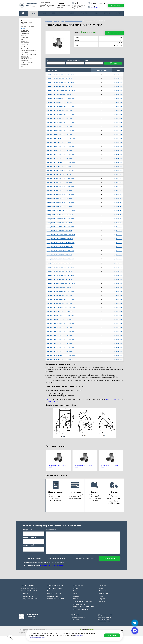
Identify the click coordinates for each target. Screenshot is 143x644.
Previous (44, 461)
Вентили (25, 40)
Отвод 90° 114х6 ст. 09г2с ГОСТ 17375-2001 (60, 114)
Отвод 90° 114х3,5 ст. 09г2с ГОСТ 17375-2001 (61, 138)
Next (125, 461)
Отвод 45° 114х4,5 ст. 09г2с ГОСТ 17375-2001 (61, 235)
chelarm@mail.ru (95, 8)
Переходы (25, 31)
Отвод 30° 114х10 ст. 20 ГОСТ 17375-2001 (60, 319)
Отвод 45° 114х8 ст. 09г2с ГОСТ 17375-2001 (60, 251)
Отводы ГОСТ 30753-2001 (29, 599)
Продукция (33, 13)
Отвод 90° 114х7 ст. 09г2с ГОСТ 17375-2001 (60, 82)
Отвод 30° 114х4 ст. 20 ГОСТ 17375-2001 (59, 351)
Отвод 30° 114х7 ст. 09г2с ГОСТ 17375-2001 (60, 299)
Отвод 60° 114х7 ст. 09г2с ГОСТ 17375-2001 (60, 154)
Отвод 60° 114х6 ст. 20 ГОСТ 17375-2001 (59, 191)
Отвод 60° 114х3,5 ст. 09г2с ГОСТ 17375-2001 (61, 211)
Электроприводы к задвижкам (29, 51)
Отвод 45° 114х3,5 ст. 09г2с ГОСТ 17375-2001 (61, 283)
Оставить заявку (114, 33)
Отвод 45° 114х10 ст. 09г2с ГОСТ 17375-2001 (61, 243)
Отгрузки (107, 13)
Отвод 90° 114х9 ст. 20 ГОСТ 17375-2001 (59, 78)
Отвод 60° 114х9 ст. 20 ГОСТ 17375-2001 (59, 150)
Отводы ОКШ (25, 601)
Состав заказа (51, 534)
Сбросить (113, 63)
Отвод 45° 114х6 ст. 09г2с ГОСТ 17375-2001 (60, 259)
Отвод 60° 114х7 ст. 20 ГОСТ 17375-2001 (59, 158)
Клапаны (25, 35)
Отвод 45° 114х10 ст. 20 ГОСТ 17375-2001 (60, 247)
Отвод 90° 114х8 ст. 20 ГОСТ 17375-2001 (59, 110)
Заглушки (25, 46)
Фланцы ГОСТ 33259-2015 (55, 601)
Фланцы (25, 44)
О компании (56, 13)
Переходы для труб (27, 604)
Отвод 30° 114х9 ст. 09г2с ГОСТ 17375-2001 (60, 291)
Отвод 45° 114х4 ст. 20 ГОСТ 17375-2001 (59, 279)
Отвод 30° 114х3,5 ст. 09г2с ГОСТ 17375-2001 (61, 355)
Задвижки (25, 42)
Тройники (25, 33)
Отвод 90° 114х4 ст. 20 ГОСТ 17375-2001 (59, 134)
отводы (48, 399)
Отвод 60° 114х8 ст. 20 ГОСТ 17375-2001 (59, 183)
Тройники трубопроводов (55, 593)
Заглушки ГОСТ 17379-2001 (55, 606)
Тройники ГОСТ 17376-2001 (55, 596)
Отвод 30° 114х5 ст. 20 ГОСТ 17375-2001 (59, 343)
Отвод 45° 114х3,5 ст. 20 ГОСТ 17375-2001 (60, 287)
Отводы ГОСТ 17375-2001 (29, 596)
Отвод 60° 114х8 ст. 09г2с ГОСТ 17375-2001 (60, 179)
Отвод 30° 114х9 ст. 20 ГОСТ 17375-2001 (59, 295)
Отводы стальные (27, 593)
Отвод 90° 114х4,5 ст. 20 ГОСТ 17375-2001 (60, 94)
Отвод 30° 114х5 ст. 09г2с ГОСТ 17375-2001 (60, 339)
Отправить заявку (109, 562)
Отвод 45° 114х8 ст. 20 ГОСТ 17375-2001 (59, 255)
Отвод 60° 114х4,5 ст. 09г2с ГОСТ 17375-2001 (61, 162)
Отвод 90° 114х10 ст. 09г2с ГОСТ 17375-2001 (61, 98)
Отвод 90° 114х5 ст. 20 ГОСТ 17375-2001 (59, 126)
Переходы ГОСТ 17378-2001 (30, 606)
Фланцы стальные (53, 599)
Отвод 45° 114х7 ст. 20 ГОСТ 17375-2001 (59, 231)
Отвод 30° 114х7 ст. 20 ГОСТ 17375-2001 (59, 303)
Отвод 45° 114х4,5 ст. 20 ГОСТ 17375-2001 (60, 239)
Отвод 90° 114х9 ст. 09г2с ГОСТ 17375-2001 (60, 74)
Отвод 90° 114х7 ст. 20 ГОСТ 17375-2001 (59, 86)
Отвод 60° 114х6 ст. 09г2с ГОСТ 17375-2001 (60, 187)
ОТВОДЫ (24, 29)
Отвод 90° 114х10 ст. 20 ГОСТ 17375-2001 (60, 102)
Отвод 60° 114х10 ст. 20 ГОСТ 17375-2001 (60, 175)
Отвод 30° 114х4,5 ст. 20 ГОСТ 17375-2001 (60, 311)
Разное (24, 67)
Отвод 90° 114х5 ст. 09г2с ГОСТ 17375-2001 (60, 122)
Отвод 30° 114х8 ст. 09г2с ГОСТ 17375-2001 (60, 323)
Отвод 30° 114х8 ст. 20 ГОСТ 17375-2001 (59, 327)
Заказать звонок (116, 5)
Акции (96, 13)
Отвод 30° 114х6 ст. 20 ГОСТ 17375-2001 (59, 335)
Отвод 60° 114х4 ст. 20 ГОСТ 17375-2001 (59, 207)
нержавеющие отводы (114, 399)
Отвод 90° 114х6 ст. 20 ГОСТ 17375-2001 (59, 118)
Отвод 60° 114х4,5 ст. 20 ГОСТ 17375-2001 (60, 166)
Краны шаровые (28, 26)
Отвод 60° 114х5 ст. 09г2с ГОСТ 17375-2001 (60, 195)
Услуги (44, 13)
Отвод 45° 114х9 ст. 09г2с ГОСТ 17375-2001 (60, 219)
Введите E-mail (29, 549)
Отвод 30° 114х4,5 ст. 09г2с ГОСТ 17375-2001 (61, 307)
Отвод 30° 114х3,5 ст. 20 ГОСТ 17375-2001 (60, 359)
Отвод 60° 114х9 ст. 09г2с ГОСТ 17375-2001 (60, 146)
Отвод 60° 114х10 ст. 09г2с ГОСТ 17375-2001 (61, 170)
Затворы (25, 37)
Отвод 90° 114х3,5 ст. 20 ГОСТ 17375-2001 (60, 142)
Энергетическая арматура (27, 64)
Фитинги (25, 48)
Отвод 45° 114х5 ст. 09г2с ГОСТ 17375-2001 (60, 267)
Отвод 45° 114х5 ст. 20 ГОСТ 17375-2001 (59, 271)
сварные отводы (52, 401)
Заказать (119, 74)
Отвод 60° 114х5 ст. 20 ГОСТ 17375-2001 (59, 199)
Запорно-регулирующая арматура (27, 59)
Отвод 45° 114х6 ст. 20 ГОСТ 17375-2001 (59, 263)
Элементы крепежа (29, 55)
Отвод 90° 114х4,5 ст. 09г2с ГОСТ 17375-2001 (61, 90)
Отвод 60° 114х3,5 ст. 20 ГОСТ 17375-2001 (60, 215)
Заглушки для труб (53, 604)
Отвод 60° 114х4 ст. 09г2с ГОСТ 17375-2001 (60, 203)
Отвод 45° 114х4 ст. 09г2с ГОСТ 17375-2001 (60, 275)
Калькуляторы (84, 13)
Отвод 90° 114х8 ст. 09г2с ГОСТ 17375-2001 (60, 106)
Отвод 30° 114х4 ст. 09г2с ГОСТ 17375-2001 (60, 347)
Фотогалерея (70, 13)
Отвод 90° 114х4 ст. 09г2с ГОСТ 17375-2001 (60, 130)
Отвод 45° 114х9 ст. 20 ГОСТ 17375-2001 (59, 223)
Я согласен (112, 635)
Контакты (119, 13)
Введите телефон (30, 541)
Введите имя (28, 534)
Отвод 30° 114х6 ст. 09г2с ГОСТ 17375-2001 (60, 331)
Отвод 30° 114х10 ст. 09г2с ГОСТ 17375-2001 (61, 315)
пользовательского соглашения (52, 569)
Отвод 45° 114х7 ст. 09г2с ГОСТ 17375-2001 (60, 227)
